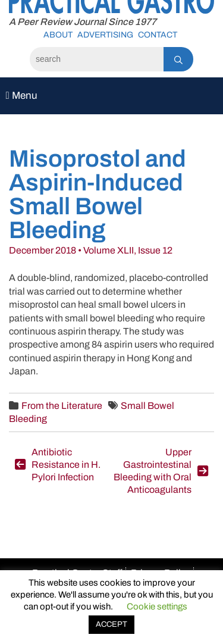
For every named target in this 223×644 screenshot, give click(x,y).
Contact (158, 35)
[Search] (97, 59)
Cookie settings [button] (157, 607)
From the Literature (62, 406)
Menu (21, 96)
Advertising (105, 35)
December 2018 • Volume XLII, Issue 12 (91, 250)
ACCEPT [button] (111, 624)
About (58, 35)
